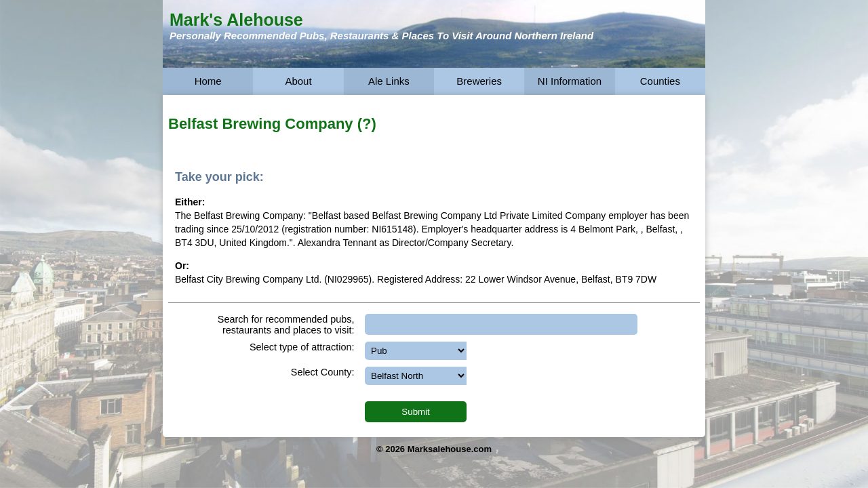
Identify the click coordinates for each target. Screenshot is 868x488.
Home (208, 81)
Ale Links (389, 81)
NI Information (570, 81)
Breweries (479, 81)
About (298, 81)
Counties (660, 81)
